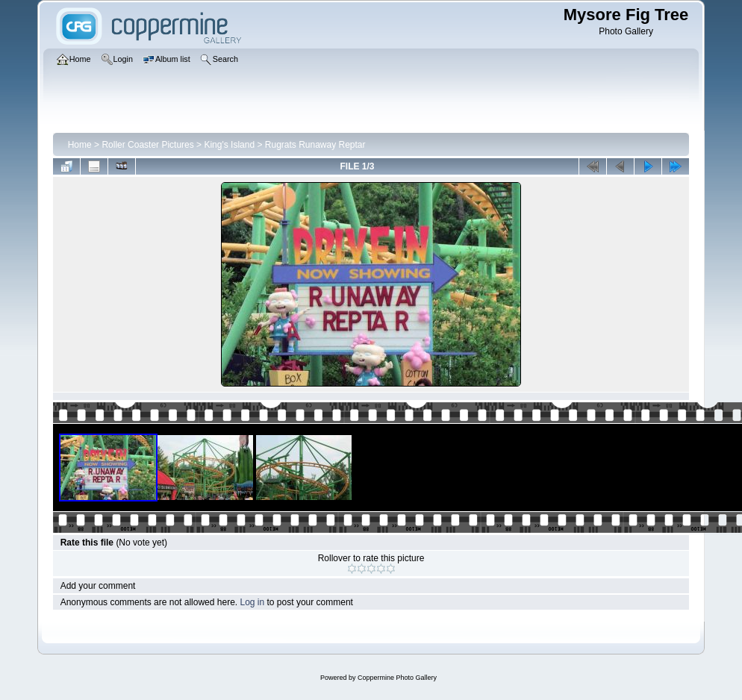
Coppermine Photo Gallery (397, 678)
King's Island (229, 145)
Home (80, 145)
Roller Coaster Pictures (147, 145)
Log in (252, 602)
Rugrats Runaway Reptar (315, 145)
